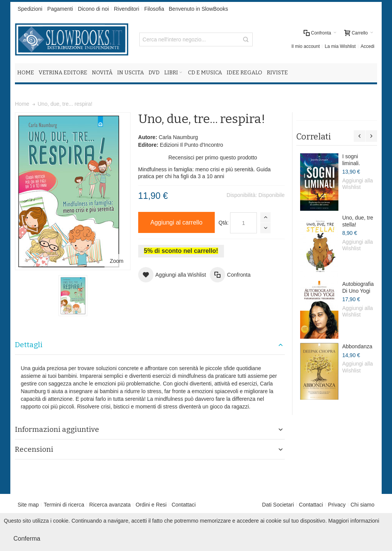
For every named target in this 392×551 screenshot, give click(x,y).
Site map (28, 505)
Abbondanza (357, 346)
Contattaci (184, 505)
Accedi (367, 46)
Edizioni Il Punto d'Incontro (192, 145)
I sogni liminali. (351, 160)
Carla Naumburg (178, 137)
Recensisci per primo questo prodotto (213, 157)
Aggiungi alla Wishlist (358, 184)
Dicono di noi (94, 9)
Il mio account (305, 46)
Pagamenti (60, 9)
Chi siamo (363, 505)
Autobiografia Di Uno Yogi (358, 287)
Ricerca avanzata (110, 505)
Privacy (337, 505)
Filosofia (154, 9)
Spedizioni (30, 9)
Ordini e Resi (151, 505)
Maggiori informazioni (354, 521)
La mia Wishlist (340, 46)
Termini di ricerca (64, 505)
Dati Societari (278, 505)
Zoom (117, 261)
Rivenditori (126, 9)
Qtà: (224, 223)
